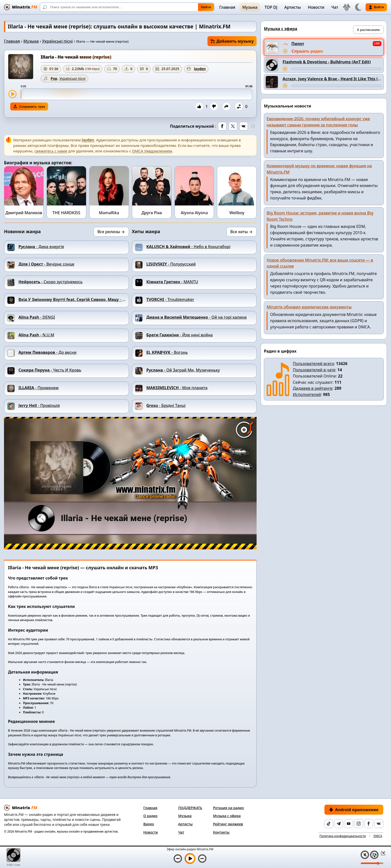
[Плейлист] (374, 855)
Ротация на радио (228, 808)
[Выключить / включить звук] (365, 855)
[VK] (379, 824)
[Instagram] (359, 824)
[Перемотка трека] (337, 69)
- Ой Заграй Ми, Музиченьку (183, 370)
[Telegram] (339, 824)
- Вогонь (167, 352)
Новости (316, 7)
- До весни (48, 352)
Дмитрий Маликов (24, 213)
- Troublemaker (170, 299)
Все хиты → (242, 232)
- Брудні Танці (166, 405)
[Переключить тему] (358, 7)
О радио (150, 816)
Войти (376, 7)
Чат (335, 7)
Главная (227, 7)
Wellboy (237, 213)
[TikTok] (329, 824)
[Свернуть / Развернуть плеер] (382, 853)
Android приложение (354, 810)
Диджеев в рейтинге (312, 388)
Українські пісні (57, 41)
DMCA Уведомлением (152, 151)
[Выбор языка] (347, 7)
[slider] (137, 94)
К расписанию (368, 30)
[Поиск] (127, 7)
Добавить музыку (232, 41)
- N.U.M (36, 335)
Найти (206, 7)
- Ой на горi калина (196, 317)
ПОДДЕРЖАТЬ (190, 808)
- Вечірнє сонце (46, 264)
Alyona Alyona (194, 213)
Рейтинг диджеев (228, 824)
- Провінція (39, 405)
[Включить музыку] (190, 859)
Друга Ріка (152, 213)
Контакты (221, 832)
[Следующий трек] (202, 859)
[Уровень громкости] (372, 863)
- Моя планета (177, 388)
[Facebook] (369, 824)
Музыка (250, 7)
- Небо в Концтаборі (188, 247)
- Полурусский (171, 264)
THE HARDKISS (66, 213)
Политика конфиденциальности (343, 836)
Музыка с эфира (227, 816)
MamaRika (109, 213)
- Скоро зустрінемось (50, 282)
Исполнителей (307, 394)
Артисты (293, 7)
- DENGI (37, 317)
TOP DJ (271, 7)
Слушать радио (307, 51)
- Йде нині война (180, 335)
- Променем (39, 388)
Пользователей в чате (314, 370)
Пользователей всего (313, 364)
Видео (149, 824)
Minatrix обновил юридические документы (309, 307)
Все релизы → (111, 232)
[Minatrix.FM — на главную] (21, 7)
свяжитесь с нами (51, 151)
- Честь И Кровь (50, 370)
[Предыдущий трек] (178, 859)
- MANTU (172, 282)
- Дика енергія (41, 247)
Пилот (298, 44)
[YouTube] (349, 824)
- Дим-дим (79, 299)
